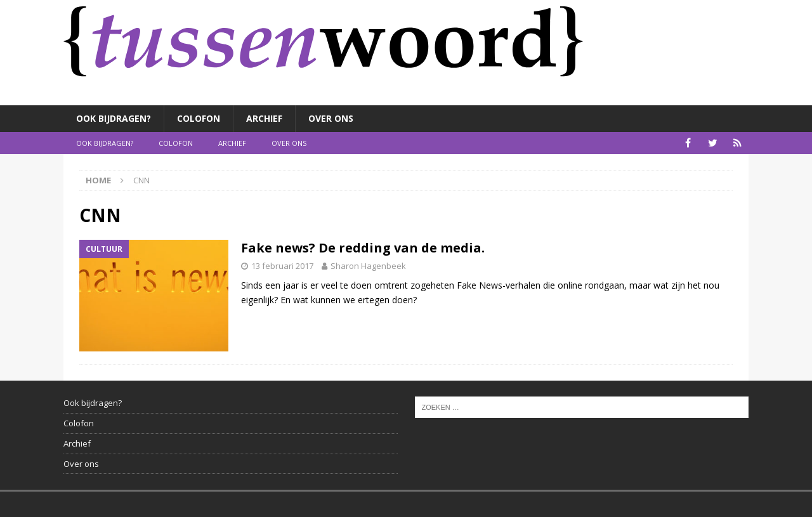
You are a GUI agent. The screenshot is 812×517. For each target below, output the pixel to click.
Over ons (331, 118)
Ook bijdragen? (114, 118)
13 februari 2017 (282, 266)
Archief (264, 118)
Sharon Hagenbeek (368, 266)
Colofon (199, 118)
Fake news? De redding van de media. (363, 248)
